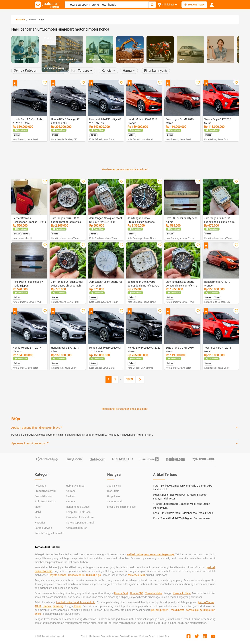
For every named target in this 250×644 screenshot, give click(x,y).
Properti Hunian (44, 496)
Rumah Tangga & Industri (49, 533)
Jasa (37, 517)
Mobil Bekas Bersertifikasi (122, 507)
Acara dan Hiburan (77, 528)
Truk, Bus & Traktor (45, 501)
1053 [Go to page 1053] (130, 379)
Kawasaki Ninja (182, 593)
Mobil (38, 512)
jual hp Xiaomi (206, 602)
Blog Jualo (113, 491)
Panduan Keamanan (129, 636)
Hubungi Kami (163, 636)
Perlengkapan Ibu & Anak (80, 523)
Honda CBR (137, 593)
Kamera (70, 501)
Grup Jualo (113, 496)
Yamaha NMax (154, 593)
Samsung (58, 606)
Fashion (71, 496)
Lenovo (47, 606)
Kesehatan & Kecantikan (80, 517)
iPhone (77, 606)
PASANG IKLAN (194, 5)
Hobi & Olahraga (75, 486)
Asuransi (71, 491)
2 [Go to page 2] (115, 379)
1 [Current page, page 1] (109, 379)
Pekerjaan (40, 486)
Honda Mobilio (76, 575)
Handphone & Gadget (78, 507)
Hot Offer (40, 523)
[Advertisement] (125, 157)
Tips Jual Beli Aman (90, 636)
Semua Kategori (37, 20)
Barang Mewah (43, 528)
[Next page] (140, 379)
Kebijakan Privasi (147, 636)
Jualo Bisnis (114, 486)
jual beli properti (160, 610)
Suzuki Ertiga (94, 575)
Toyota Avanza (58, 575)
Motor (38, 507)
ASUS (38, 606)
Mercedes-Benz (137, 575)
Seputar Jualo (115, 501)
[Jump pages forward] (121, 379)
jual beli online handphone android (76, 602)
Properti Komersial (45, 491)
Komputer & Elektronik (79, 512)
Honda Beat (121, 593)
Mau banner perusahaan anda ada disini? (125, 169)
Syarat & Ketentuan (110, 636)
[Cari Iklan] (152, 5)
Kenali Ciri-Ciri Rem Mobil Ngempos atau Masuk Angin (183, 513)
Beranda (20, 20)
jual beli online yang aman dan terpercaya (151, 554)
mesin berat (178, 610)
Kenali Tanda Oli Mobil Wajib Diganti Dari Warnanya (182, 518)
